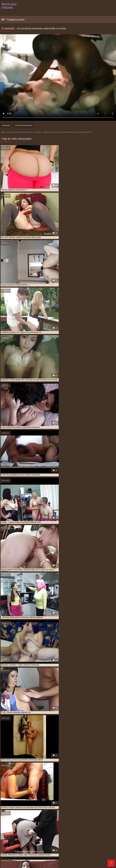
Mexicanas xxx (72, 852)
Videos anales (90, 857)
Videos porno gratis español (96, 837)
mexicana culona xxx (27, 821)
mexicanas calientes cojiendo (91, 823)
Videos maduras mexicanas (99, 864)
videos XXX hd (29, 852)
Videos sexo (50, 849)
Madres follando (10, 852)
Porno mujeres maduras (29, 849)
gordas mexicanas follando (35, 813)
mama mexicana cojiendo (41, 818)
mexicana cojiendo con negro (85, 820)
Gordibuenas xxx (11, 859)
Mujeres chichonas (50, 830)
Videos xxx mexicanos (50, 852)
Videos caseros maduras (68, 857)
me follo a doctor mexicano (68, 818)
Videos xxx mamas (93, 830)
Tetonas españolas (42, 847)
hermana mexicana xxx (33, 815)
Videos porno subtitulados (89, 854)
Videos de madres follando (21, 864)
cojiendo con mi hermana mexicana (28, 807)
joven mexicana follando (39, 816)
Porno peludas (66, 854)
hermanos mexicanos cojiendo (59, 815)
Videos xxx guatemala (47, 840)
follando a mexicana (11, 811)
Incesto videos (63, 842)
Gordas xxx (58, 864)
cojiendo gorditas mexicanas (42, 808)
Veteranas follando (76, 832)
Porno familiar (9, 854)
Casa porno (6, 125)
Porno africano (61, 847)
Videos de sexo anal (28, 830)
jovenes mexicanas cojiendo (65, 816)
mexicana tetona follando (41, 823)
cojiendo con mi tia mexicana (93, 807)
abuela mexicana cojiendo (13, 805)
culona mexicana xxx (11, 810)
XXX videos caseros (23, 837)
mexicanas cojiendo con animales (45, 825)
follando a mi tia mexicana (35, 811)
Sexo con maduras (47, 854)
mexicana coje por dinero (37, 820)
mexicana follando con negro (73, 821)
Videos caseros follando (14, 835)
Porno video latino (38, 835)
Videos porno (92, 847)
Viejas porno (8, 842)
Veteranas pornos (74, 835)
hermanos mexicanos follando (90, 815)
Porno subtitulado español (82, 844)
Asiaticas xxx (106, 857)
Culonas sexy (56, 835)
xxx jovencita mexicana (24, 125)
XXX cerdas (43, 864)
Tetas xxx (86, 852)
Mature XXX (77, 847)
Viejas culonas (81, 849)
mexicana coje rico (60, 820)
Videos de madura (44, 842)
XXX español (102, 840)
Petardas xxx (32, 857)
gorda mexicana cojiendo (85, 811)
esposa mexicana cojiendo (92, 810)
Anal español (97, 842)
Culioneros (104, 844)
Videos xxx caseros (40, 861)
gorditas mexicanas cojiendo (85, 813)
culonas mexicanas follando (65, 810)
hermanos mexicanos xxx (13, 816)
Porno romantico (27, 854)
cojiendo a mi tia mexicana (75, 805)
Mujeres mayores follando (16, 847)
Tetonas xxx (73, 837)
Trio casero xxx (56, 837)
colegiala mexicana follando (95, 808)
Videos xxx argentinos (27, 832)
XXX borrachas (24, 842)
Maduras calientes (72, 830)
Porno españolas (57, 844)
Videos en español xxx (53, 832)
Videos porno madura (52, 859)
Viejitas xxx (41, 837)
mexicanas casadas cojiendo (14, 825)
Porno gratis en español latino (18, 840)
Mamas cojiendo (30, 859)
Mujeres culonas (101, 852)
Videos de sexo (68, 840)
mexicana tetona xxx (66, 823)
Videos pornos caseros (34, 844)
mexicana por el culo (17, 823)
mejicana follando (92, 818)
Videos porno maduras (65, 861)
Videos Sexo (65, 849)
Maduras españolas (18, 861)
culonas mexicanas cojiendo (36, 810)
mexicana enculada (48, 821)
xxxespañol (47, 857)
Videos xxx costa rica (76, 859)
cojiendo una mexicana (68, 808)
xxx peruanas (9, 830)
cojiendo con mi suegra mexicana (62, 807)
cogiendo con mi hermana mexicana (44, 805)
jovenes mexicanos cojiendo (14, 818)
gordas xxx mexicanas (60, 813)
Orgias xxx (91, 835)
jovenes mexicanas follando (94, 816)
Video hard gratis (97, 832)
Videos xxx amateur (89, 861)
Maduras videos (81, 842)
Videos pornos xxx (99, 849)
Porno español (86, 840)
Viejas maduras (74, 864)
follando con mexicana (60, 811)
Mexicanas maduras (12, 857)
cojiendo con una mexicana (14, 808)
